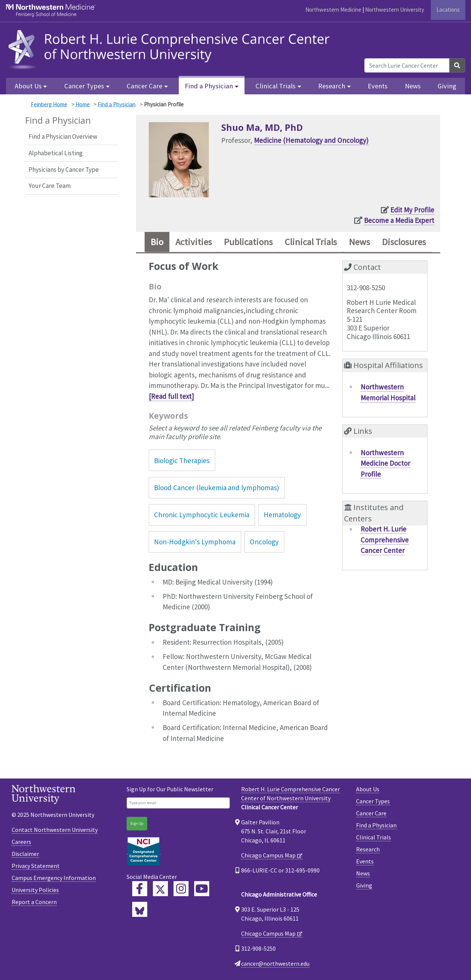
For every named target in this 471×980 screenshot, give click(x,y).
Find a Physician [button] (209, 86)
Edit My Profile (412, 210)
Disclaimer (25, 854)
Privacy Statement (36, 866)
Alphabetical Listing (56, 153)
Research (368, 849)
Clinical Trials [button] (276, 86)
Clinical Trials (374, 837)
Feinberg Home (49, 104)
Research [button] (332, 86)
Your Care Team (50, 186)
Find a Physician (117, 104)
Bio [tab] (157, 242)
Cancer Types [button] (84, 86)
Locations (448, 10)
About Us (368, 789)
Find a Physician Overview (63, 136)
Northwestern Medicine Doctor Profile (385, 463)
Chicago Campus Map (268, 855)
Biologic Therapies (182, 460)
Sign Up (137, 823)
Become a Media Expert (399, 220)
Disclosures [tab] (404, 242)
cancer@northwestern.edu (275, 963)
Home (83, 104)
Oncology (264, 542)
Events (378, 86)
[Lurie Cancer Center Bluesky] (140, 909)
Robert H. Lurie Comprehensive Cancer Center (385, 540)
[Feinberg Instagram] (181, 889)
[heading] (171, 48)
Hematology (282, 515)
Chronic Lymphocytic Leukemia (202, 515)
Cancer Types (373, 801)
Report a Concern (34, 902)
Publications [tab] (248, 242)
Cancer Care (371, 813)
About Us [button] (28, 86)
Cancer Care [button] (144, 86)
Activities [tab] (194, 242)
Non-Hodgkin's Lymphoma (195, 542)
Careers (21, 842)
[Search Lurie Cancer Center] (407, 65)
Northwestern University (395, 10)
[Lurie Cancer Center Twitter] (160, 889)
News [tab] (359, 242)
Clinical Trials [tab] (311, 242)
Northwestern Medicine (333, 10)
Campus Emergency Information (54, 878)
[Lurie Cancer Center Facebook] (140, 889)
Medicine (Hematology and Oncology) (311, 140)
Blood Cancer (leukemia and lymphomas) (217, 488)
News (413, 86)
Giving (447, 86)
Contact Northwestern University (55, 830)
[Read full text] (171, 396)
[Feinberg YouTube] (202, 889)
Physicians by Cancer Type (64, 170)
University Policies (35, 890)
